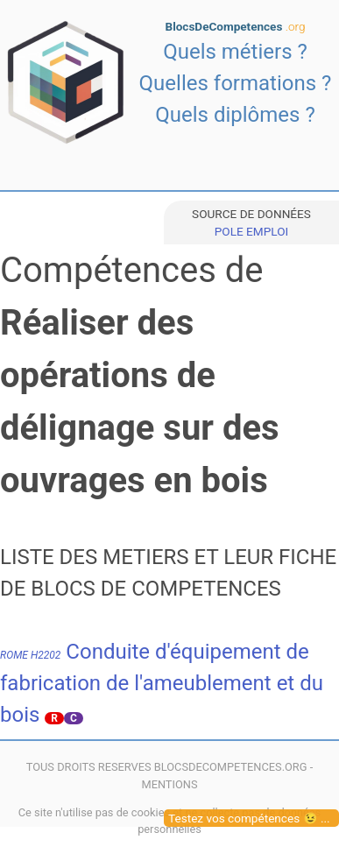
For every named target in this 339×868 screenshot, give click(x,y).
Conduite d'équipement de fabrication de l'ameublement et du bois (162, 683)
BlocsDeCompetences (236, 26)
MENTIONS (169, 784)
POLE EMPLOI (251, 231)
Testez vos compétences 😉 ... (249, 818)
